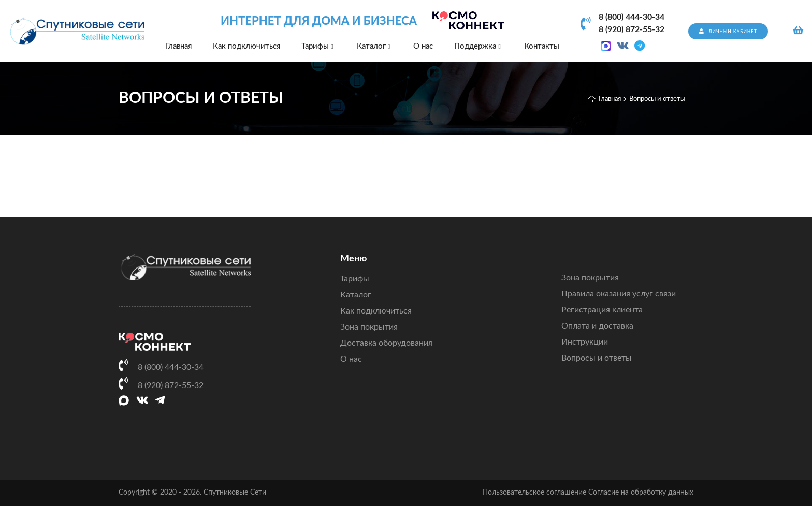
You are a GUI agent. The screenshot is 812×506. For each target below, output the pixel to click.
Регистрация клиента (602, 310)
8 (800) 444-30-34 (632, 17)
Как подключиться (247, 46)
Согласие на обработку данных (641, 493)
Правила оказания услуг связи (619, 294)
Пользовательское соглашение (534, 493)
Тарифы (318, 46)
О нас (423, 46)
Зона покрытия (369, 327)
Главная (179, 46)
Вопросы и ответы (597, 358)
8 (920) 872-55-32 (632, 29)
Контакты (542, 46)
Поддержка (478, 46)
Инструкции (585, 342)
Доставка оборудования (386, 343)
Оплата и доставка (597, 326)
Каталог (374, 46)
